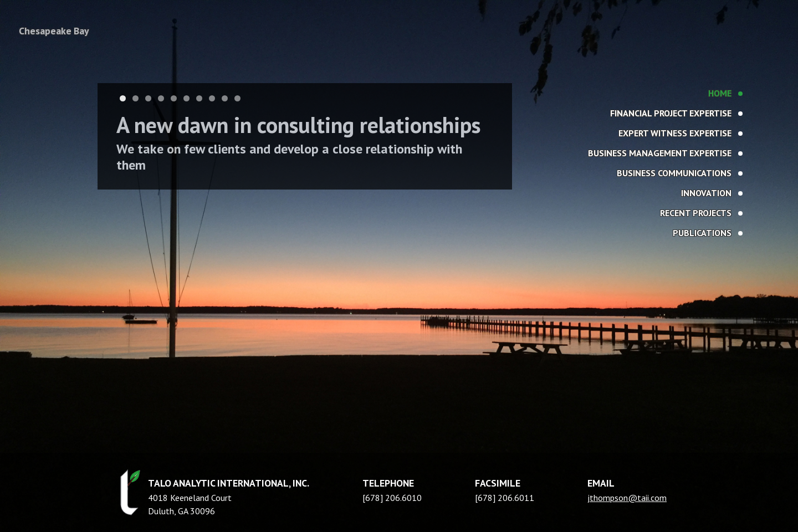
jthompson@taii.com (627, 498)
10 (237, 98)
